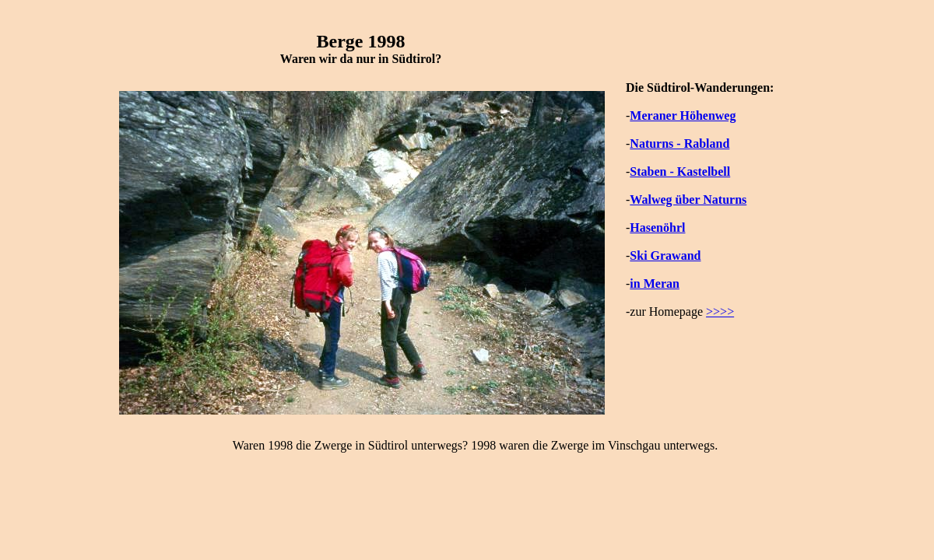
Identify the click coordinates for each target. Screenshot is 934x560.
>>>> (720, 311)
